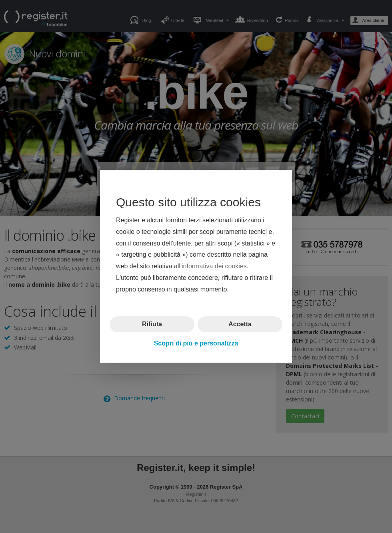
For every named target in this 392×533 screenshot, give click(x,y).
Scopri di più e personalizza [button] (196, 343)
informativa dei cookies (214, 266)
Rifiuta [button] (152, 324)
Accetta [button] (240, 324)
